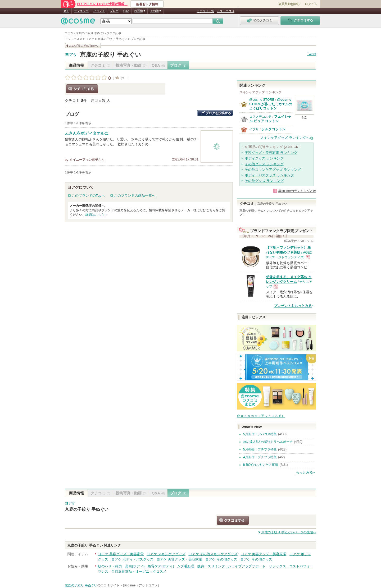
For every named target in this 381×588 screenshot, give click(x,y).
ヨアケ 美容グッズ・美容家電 (121, 554)
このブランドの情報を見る (83, 46)
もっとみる (304, 472)
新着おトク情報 (147, 4)
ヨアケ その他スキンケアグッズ (213, 554)
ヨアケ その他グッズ (221, 559)
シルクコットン (273, 129)
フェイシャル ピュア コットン (270, 119)
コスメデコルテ (260, 117)
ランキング (81, 11)
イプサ (254, 129)
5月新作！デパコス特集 (260, 434)
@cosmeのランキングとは (297, 191)
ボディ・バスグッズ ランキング (269, 175)
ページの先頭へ (289, 532)
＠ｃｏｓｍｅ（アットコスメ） (261, 416)
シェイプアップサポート (247, 566)
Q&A (126, 11)
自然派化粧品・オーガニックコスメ (139, 571)
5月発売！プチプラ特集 (260, 449)
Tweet (312, 54)
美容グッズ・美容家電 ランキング (271, 153)
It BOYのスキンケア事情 (261, 465)
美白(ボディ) (135, 566)
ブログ (114, 11)
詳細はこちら (95, 215)
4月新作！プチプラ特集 (260, 457)
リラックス (277, 566)
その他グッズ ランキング (264, 164)
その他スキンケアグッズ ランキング (273, 170)
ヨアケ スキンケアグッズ (166, 554)
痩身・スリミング (211, 566)
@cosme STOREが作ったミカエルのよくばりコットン (271, 104)
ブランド (99, 11)
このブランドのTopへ (88, 196)
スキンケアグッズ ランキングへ (285, 138)
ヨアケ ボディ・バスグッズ (133, 559)
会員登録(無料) (289, 4)
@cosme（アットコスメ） (142, 585)
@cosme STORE (262, 100)
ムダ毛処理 (186, 566)
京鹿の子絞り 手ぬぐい (110, 55)
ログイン (311, 4)
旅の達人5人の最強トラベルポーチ (268, 442)
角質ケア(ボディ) (161, 566)
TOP (66, 11)
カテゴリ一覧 (205, 11)
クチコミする (82, 89)
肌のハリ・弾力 (110, 566)
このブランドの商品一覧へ (135, 196)
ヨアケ (71, 55)
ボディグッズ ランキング (264, 158)
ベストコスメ (226, 11)
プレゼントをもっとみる (293, 306)
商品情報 (76, 65)
